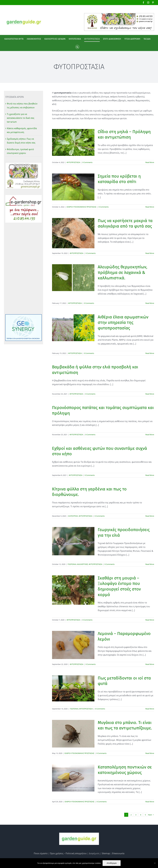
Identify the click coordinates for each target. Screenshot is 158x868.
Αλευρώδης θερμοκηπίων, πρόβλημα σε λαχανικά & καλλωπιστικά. (123, 272)
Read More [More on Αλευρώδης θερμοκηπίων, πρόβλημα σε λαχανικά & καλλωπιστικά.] (150, 303)
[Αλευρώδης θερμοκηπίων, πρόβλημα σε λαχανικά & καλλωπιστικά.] (73, 278)
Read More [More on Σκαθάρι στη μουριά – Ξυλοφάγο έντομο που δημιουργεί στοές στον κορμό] (150, 620)
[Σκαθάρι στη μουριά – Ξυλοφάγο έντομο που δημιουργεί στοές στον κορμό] (73, 590)
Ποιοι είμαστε (41, 853)
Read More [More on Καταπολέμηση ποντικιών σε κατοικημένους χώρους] (150, 802)
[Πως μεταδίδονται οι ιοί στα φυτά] (73, 688)
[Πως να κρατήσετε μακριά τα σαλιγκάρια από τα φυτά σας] (73, 233)
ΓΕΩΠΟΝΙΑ (72, 564)
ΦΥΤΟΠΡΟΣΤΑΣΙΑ (73, 162)
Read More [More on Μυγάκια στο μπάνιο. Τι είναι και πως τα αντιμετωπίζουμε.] (150, 753)
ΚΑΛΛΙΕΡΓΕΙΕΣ (82, 564)
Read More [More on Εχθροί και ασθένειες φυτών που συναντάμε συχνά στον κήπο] (150, 475)
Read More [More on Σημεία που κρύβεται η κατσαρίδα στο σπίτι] (150, 207)
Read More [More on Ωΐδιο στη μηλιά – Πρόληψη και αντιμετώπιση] (150, 162)
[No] (155, 863)
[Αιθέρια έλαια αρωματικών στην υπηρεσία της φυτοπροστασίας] (73, 328)
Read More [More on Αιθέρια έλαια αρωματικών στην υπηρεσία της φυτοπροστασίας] (150, 353)
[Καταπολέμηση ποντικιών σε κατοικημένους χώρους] (73, 778)
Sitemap (106, 853)
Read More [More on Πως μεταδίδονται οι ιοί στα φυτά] (150, 709)
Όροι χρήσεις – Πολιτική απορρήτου (68, 853)
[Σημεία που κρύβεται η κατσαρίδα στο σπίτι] (73, 187)
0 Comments (87, 162)
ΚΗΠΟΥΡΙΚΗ (73, 516)
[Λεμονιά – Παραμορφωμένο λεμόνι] (73, 645)
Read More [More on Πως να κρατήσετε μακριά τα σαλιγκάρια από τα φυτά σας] (150, 253)
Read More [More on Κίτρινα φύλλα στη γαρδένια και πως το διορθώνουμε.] (150, 516)
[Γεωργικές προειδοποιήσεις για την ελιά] (73, 541)
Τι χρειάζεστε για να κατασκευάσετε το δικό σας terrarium (21, 118)
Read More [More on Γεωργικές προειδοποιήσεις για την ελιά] (150, 564)
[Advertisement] (24, 268)
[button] (77, 47)
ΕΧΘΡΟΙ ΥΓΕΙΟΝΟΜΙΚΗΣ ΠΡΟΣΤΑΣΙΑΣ (81, 207)
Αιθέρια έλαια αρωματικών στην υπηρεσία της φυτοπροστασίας (123, 322)
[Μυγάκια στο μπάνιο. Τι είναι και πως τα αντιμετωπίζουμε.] (73, 734)
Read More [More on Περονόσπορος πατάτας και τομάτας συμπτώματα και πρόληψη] (150, 435)
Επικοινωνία (118, 853)
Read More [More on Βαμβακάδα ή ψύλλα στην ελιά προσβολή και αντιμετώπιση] (150, 394)
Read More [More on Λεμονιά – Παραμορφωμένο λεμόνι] (150, 664)
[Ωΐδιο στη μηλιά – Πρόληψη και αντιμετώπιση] (73, 142)
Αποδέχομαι (112, 863)
